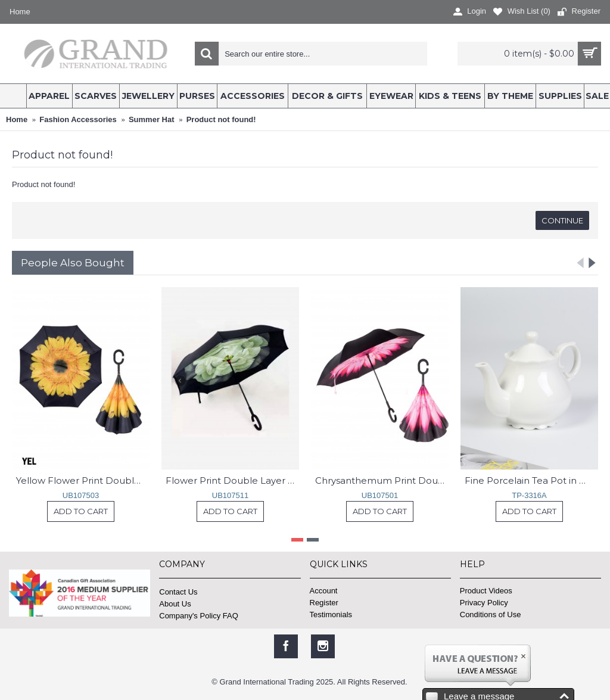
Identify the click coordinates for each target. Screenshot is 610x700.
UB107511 (230, 495)
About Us (175, 604)
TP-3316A (529, 495)
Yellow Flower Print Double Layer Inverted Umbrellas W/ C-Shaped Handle (83, 480)
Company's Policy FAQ (199, 616)
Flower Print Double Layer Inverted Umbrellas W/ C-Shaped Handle (232, 480)
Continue (562, 220)
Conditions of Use (491, 615)
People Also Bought (73, 263)
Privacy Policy (484, 603)
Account (324, 591)
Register (324, 603)
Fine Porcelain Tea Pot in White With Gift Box (531, 480)
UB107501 (380, 495)
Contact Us (178, 592)
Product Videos (486, 591)
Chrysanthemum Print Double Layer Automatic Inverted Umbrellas (382, 480)
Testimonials (331, 615)
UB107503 (81, 495)
